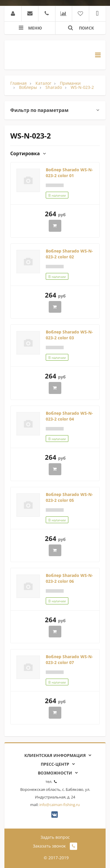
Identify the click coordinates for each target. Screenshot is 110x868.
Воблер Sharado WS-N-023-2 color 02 (69, 254)
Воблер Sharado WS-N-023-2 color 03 (69, 335)
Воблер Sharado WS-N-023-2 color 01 (69, 173)
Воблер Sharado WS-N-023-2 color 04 (69, 416)
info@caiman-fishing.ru (60, 805)
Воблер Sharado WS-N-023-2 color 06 (69, 578)
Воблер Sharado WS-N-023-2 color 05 (69, 497)
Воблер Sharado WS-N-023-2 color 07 (69, 659)
